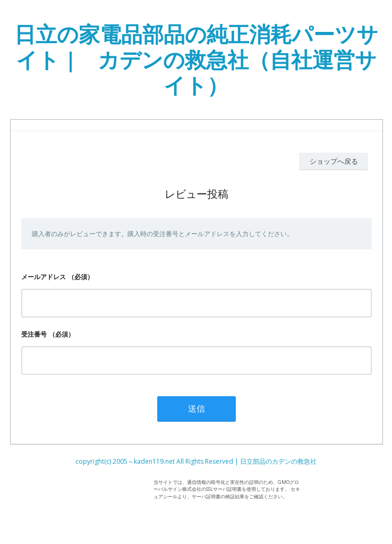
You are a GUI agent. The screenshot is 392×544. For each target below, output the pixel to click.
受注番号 (34, 334)
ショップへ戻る (334, 161)
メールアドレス (44, 277)
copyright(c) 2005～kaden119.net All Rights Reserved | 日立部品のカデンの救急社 (196, 461)
